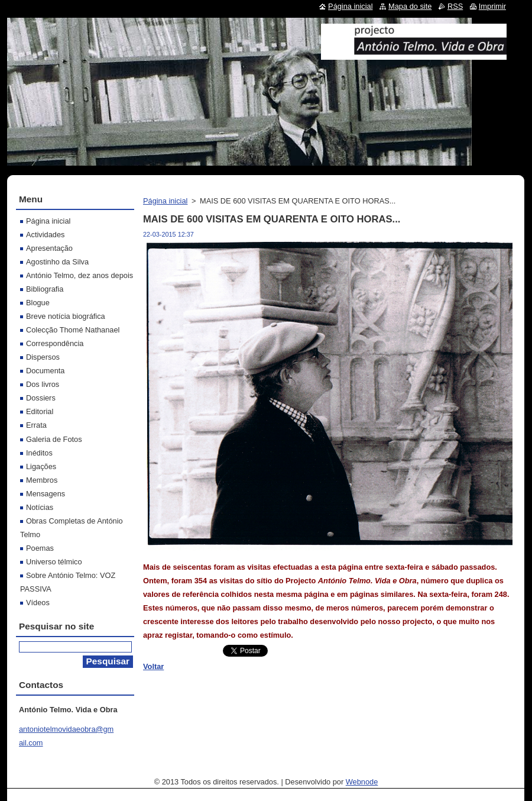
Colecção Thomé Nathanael (73, 330)
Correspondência (55, 343)
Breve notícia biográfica (66, 316)
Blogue (38, 303)
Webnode (362, 782)
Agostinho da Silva (57, 262)
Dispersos (43, 357)
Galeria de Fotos (54, 439)
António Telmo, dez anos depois (80, 275)
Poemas (40, 548)
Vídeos (38, 603)
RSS (455, 6)
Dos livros (43, 384)
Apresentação (49, 248)
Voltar (153, 666)
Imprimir (492, 6)
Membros (42, 480)
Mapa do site (410, 6)
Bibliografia (45, 289)
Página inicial (165, 201)
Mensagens (46, 494)
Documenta (45, 371)
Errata (36, 425)
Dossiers (41, 398)
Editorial (40, 411)
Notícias (40, 507)
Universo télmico (54, 562)
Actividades (45, 235)
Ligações (41, 466)
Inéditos (39, 453)
